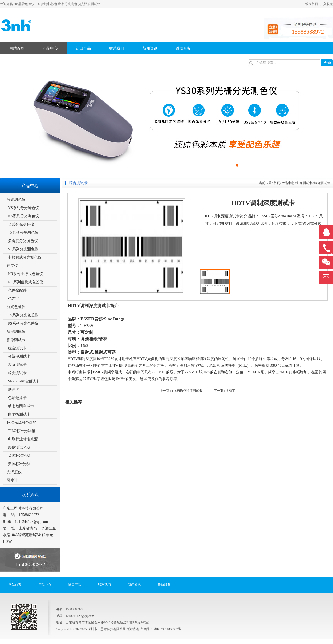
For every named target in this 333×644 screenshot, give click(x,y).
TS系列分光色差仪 (23, 315)
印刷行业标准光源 (23, 439)
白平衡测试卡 (19, 414)
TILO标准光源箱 (22, 431)
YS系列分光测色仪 (23, 208)
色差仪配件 (17, 290)
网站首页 (17, 48)
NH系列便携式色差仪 (26, 282)
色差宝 (14, 299)
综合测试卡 (17, 348)
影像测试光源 (19, 447)
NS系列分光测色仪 (23, 216)
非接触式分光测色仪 (25, 257)
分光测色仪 (16, 200)
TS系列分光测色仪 (23, 233)
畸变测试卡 (17, 373)
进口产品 (83, 48)
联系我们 (117, 48)
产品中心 (50, 48)
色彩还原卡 (17, 398)
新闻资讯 (150, 48)
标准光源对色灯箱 (22, 423)
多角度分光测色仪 (23, 241)
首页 (277, 183)
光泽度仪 (14, 472)
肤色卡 (14, 390)
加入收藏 (327, 4)
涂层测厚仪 (16, 332)
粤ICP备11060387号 (167, 629)
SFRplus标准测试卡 (24, 381)
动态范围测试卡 (21, 406)
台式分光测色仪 (21, 224)
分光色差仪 (16, 307)
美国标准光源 (19, 464)
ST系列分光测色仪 (23, 249)
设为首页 (312, 4)
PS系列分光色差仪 (23, 323)
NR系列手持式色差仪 (25, 274)
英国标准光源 (19, 456)
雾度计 (12, 480)
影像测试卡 (16, 340)
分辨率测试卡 (19, 356)
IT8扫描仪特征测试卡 (187, 391)
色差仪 (12, 266)
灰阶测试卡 (17, 365)
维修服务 (183, 48)
